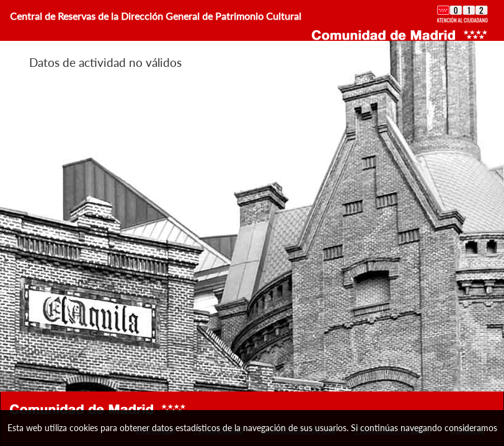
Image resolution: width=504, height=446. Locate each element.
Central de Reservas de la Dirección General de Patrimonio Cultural (156, 16)
